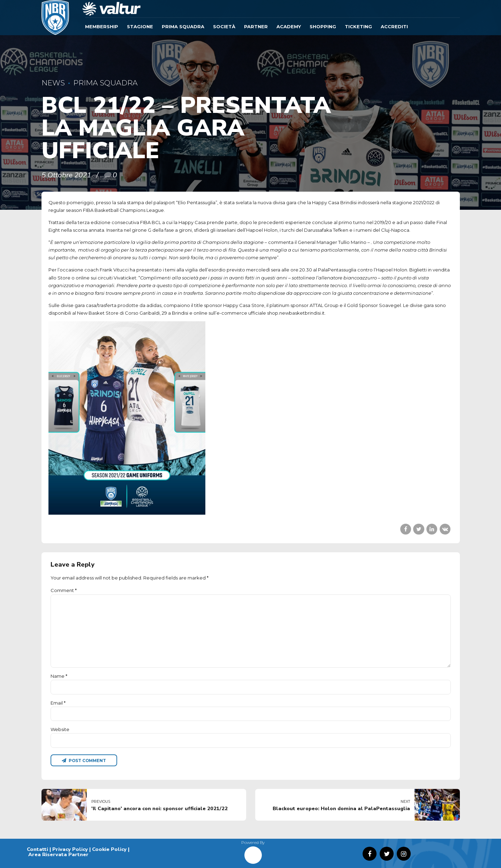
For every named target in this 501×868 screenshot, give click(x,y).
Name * (59, 676)
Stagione (140, 26)
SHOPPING (323, 26)
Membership (102, 26)
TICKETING (358, 26)
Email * (58, 703)
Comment (64, 590)
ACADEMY (289, 26)
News (53, 83)
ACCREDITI (394, 26)
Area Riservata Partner (58, 854)
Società (224, 26)
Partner (256, 26)
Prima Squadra (183, 26)
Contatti (37, 849)
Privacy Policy (70, 849)
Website (60, 729)
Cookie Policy (109, 849)
